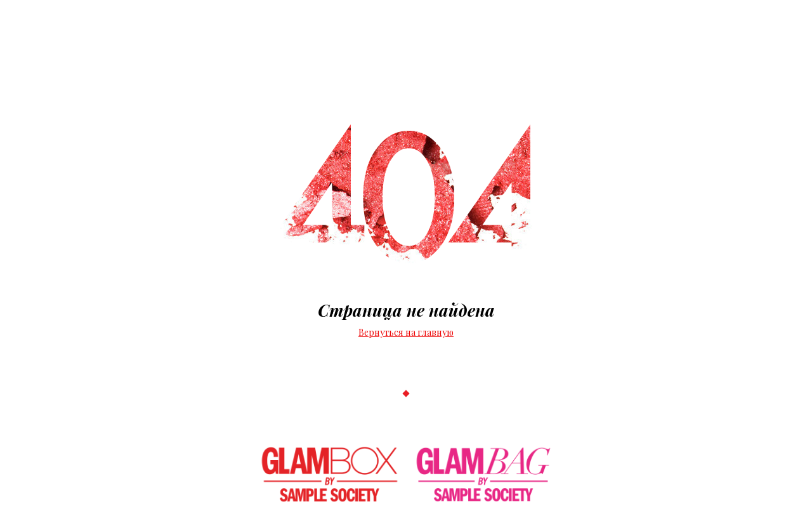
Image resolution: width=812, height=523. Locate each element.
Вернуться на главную (406, 332)
